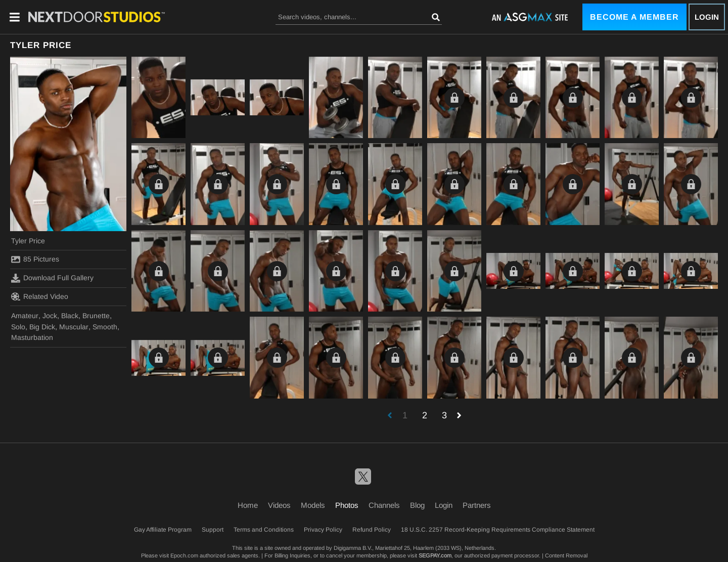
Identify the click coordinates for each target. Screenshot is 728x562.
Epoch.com (184, 555)
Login (707, 17)
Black (70, 316)
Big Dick (42, 327)
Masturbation (32, 337)
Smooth (105, 327)
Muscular (74, 327)
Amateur (25, 316)
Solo (18, 327)
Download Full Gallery (52, 278)
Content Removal (566, 555)
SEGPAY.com (435, 555)
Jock (50, 316)
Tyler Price (28, 241)
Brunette (96, 316)
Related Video (40, 296)
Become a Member (634, 17)
